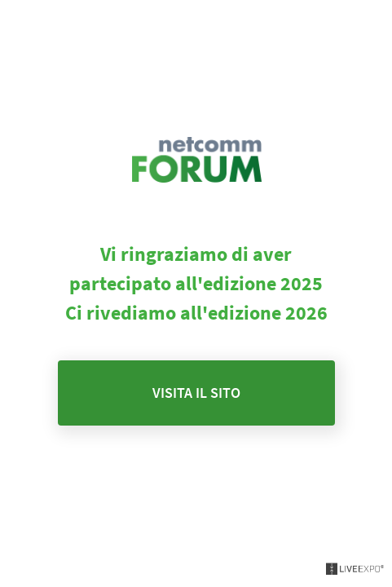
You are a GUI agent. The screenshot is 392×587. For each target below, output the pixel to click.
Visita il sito (196, 393)
